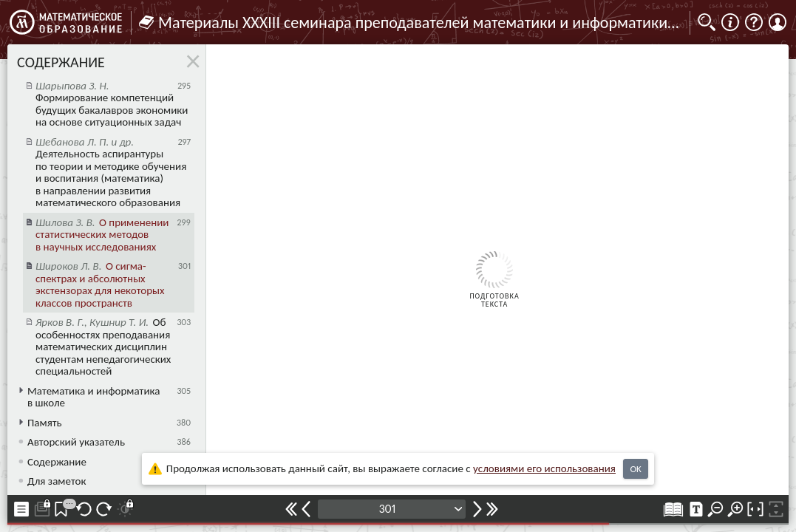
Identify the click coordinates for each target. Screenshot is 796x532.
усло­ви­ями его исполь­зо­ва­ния (544, 468)
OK (635, 469)
